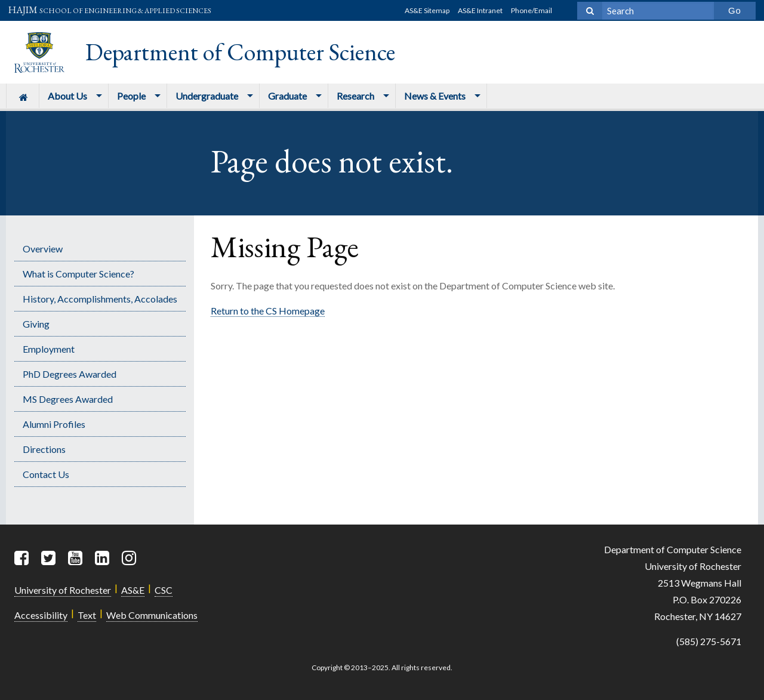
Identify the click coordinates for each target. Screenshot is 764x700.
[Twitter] (50, 558)
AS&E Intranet (480, 10)
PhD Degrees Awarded (70, 374)
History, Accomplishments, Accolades (100, 299)
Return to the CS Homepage (268, 311)
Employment (49, 349)
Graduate (287, 96)
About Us (67, 96)
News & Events (435, 96)
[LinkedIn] (103, 558)
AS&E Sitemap (427, 10)
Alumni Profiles (54, 424)
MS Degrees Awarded (68, 399)
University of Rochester (63, 590)
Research (355, 96)
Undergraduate (207, 96)
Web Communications (152, 615)
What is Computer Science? (78, 274)
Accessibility (41, 615)
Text (87, 615)
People (131, 96)
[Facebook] (23, 558)
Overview (43, 249)
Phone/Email (532, 10)
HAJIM (110, 10)
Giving (36, 324)
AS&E (133, 590)
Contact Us (46, 474)
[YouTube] (76, 558)
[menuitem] (22, 96)
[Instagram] (130, 558)
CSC (164, 590)
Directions (44, 449)
